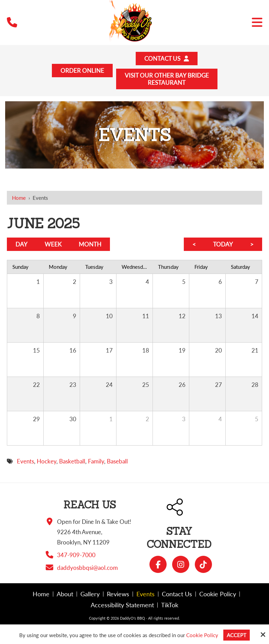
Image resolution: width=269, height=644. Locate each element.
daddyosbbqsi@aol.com (87, 568)
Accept (237, 635)
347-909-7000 (76, 555)
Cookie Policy (202, 635)
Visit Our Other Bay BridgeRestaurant (167, 79)
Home (19, 198)
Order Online (82, 71)
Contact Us (167, 59)
